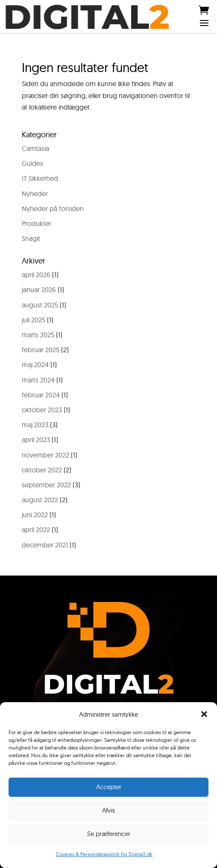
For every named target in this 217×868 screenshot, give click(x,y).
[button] (204, 714)
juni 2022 (35, 515)
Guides (32, 163)
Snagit (31, 238)
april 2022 (36, 529)
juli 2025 (34, 320)
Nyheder (35, 194)
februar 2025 (41, 350)
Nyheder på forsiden (53, 208)
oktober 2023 (42, 410)
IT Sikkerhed (40, 178)
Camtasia (35, 148)
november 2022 (45, 455)
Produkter (37, 223)
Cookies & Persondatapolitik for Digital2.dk (104, 854)
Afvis (108, 810)
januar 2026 (39, 289)
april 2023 (36, 440)
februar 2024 (41, 395)
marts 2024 (38, 380)
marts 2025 (38, 335)
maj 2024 (35, 365)
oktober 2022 (42, 470)
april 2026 (36, 275)
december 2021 (45, 545)
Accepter (109, 787)
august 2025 (40, 305)
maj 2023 (35, 425)
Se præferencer (109, 834)
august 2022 (40, 500)
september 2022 (46, 485)
